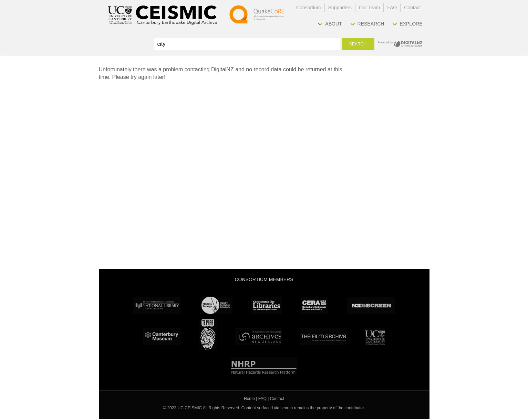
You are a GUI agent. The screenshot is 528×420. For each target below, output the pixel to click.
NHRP (264, 366)
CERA (314, 305)
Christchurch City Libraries (267, 305)
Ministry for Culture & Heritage (216, 305)
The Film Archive (323, 337)
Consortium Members (264, 279)
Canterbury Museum (162, 337)
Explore (411, 24)
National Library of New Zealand (157, 305)
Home (249, 399)
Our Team (369, 8)
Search (358, 44)
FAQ (392, 8)
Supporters (340, 8)
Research (371, 24)
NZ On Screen (371, 305)
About (333, 24)
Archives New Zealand (258, 337)
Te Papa (208, 335)
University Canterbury (375, 337)
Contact (412, 8)
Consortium (309, 8)
